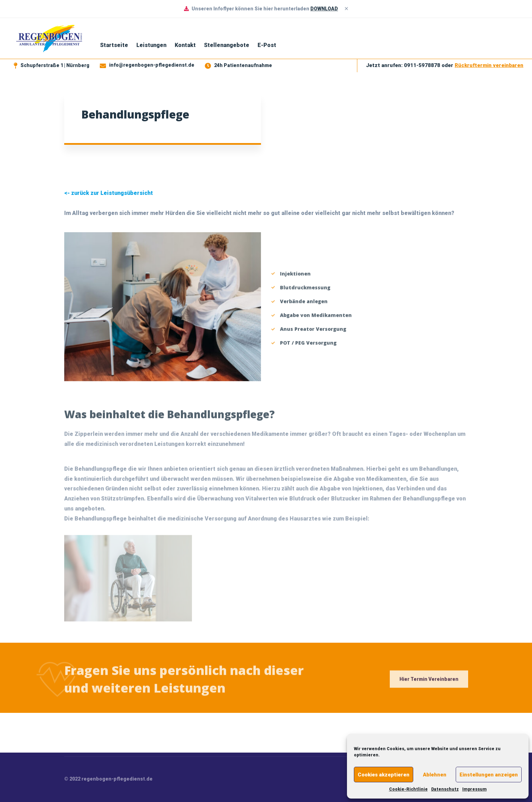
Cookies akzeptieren (384, 775)
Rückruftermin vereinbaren (489, 65)
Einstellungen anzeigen (489, 775)
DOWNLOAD (324, 9)
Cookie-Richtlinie (408, 789)
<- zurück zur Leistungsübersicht (109, 193)
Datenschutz (445, 789)
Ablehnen (435, 775)
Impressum (475, 789)
